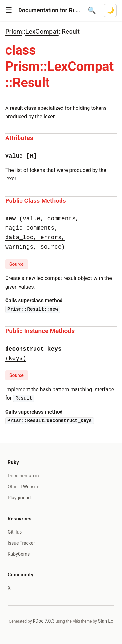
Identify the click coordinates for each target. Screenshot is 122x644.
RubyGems (19, 554)
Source (17, 264)
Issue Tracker (21, 543)
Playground (19, 498)
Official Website (24, 487)
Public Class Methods (36, 201)
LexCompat (42, 32)
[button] (9, 10)
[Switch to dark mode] (110, 10)
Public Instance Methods (40, 331)
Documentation (23, 476)
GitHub (15, 532)
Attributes (19, 138)
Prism (14, 32)
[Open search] (92, 10)
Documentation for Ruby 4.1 (49, 10)
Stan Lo (106, 621)
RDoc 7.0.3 (44, 621)
